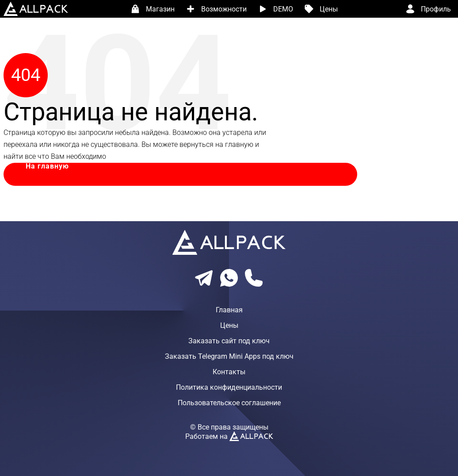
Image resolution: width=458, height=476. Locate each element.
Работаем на (229, 436)
